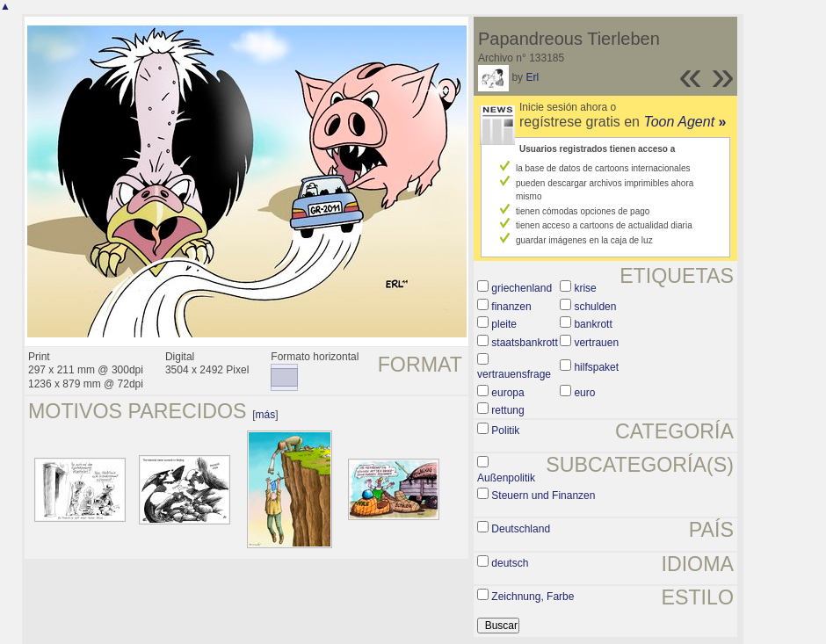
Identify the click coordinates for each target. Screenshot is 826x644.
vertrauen (596, 343)
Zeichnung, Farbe (533, 597)
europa (507, 393)
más (266, 415)
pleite (504, 324)
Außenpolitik (506, 478)
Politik (505, 431)
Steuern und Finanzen (543, 496)
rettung (507, 410)
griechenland (522, 288)
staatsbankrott (524, 343)
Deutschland (521, 529)
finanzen (511, 307)
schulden (595, 307)
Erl (532, 77)
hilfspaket (596, 367)
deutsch (510, 563)
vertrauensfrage (514, 374)
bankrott (593, 324)
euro (584, 393)
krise (585, 288)
